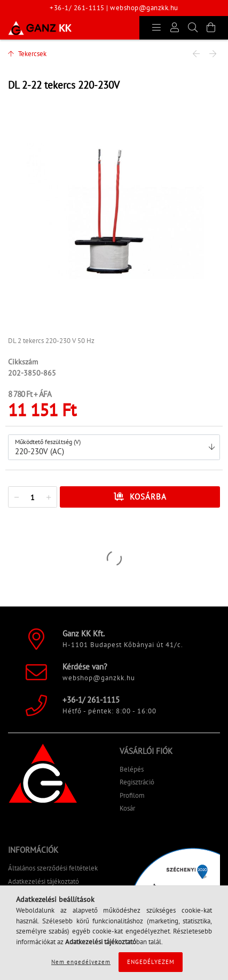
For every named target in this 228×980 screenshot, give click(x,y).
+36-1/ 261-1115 (77, 8)
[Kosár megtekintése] (211, 28)
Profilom (132, 795)
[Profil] (175, 28)
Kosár (127, 808)
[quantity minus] (17, 497)
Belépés (132, 769)
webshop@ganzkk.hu (144, 8)
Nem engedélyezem (81, 962)
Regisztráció (137, 782)
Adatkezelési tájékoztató (44, 881)
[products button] (156, 28)
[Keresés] (193, 28)
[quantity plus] (49, 497)
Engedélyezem (151, 962)
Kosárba (148, 497)
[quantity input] (33, 497)
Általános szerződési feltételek (53, 868)
